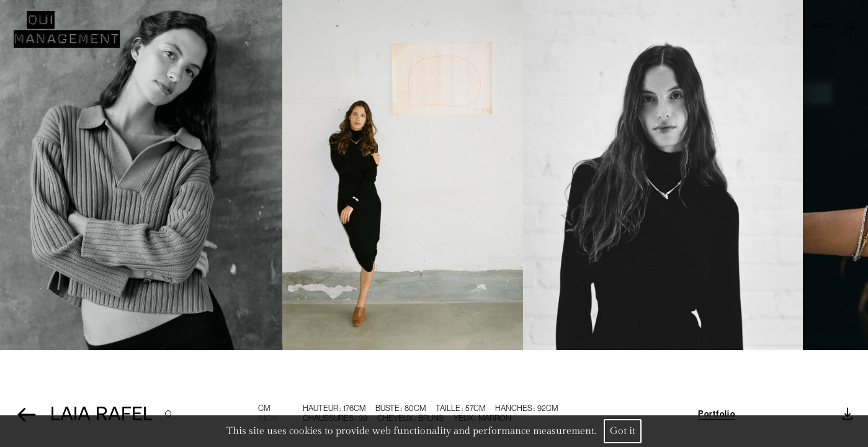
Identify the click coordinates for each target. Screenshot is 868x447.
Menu (823, 24)
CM (264, 408)
